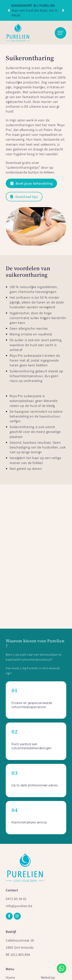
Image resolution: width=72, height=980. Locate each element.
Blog (44, 872)
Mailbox (47, 975)
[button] (9, 10)
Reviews (47, 859)
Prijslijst (12, 872)
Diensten (13, 859)
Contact (47, 865)
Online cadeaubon (14, 880)
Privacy (28, 960)
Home (10, 853)
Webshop (48, 853)
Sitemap (43, 960)
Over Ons (13, 865)
